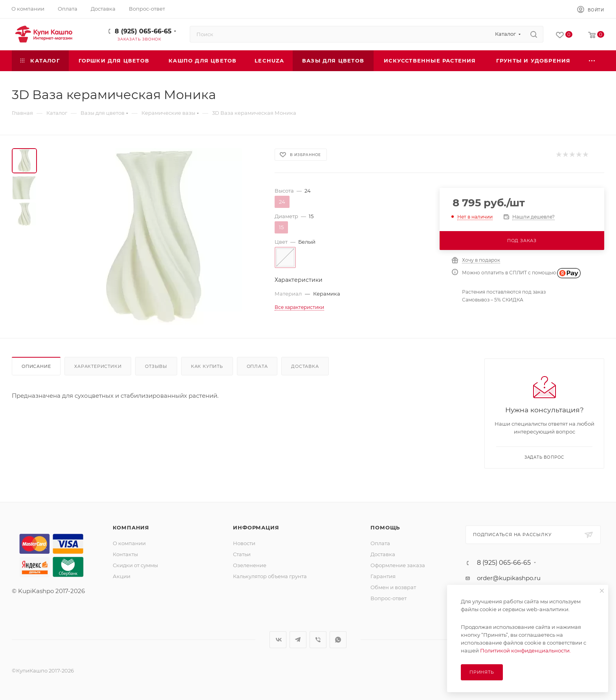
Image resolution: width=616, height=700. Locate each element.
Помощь (385, 527)
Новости (244, 543)
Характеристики (98, 366)
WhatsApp (338, 640)
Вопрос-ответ (389, 598)
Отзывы (156, 366)
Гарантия (383, 576)
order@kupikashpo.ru (509, 578)
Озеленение (250, 565)
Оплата (257, 366)
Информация (256, 527)
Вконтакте (278, 640)
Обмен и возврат (393, 587)
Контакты (125, 554)
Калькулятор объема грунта (270, 576)
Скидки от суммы (135, 565)
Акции (122, 576)
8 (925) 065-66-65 (143, 31)
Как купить (207, 366)
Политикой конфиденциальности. (525, 650)
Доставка (305, 366)
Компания (131, 527)
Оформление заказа (398, 565)
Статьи (242, 554)
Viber (318, 640)
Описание (36, 366)
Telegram (298, 640)
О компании (129, 543)
